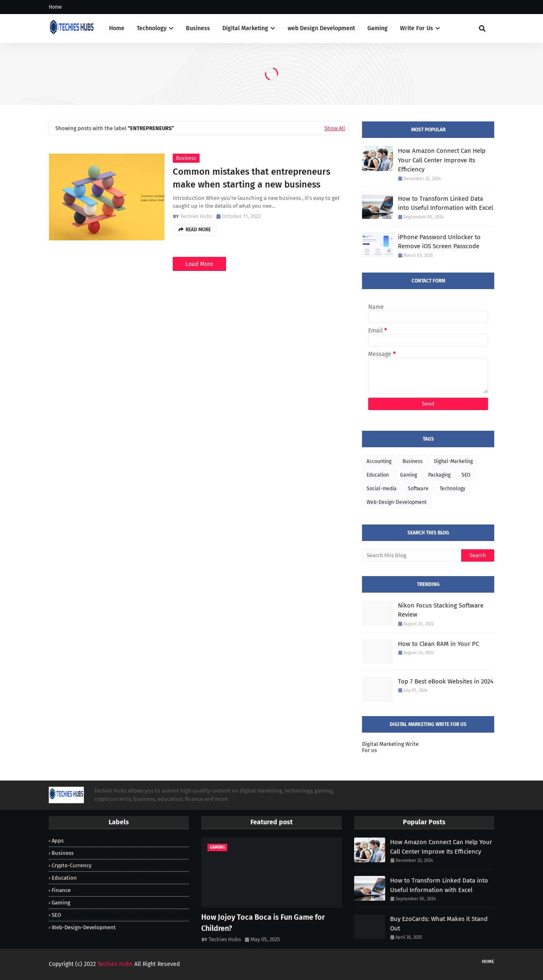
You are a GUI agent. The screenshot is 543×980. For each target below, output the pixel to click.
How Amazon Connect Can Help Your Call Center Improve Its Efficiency (442, 160)
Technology (452, 489)
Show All (335, 128)
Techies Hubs (196, 216)
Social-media (382, 489)
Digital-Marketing (453, 461)
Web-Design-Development (397, 502)
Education (378, 475)
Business (186, 158)
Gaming (408, 475)
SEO (466, 475)
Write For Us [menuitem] (417, 28)
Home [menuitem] (117, 28)
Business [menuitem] (198, 28)
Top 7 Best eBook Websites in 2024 (446, 681)
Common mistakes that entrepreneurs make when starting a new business (251, 178)
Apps (58, 841)
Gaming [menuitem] (377, 28)
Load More (199, 264)
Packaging (439, 475)
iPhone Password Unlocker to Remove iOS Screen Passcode (439, 242)
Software (418, 489)
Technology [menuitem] (152, 28)
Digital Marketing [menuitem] (245, 28)
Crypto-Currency (71, 865)
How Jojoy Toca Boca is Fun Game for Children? (263, 923)
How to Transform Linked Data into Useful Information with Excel (445, 203)
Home (55, 7)
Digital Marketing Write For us (390, 747)
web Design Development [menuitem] (321, 28)
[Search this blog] (412, 555)
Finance (61, 890)
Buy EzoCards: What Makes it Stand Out (439, 924)
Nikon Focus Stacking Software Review (441, 610)
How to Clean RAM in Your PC (438, 644)
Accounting (379, 461)
